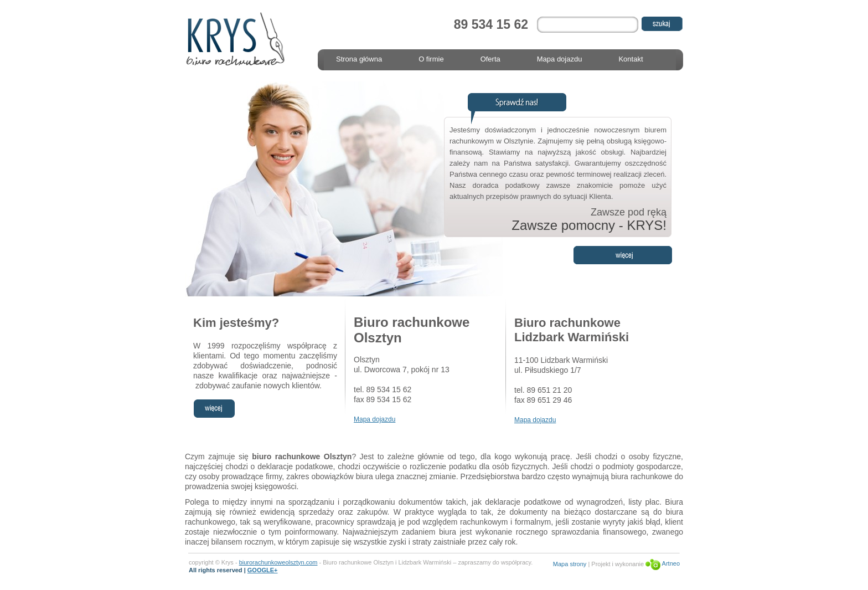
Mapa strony (570, 563)
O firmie (431, 59)
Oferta (490, 59)
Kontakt (631, 59)
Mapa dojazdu (560, 59)
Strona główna (359, 59)
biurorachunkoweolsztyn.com (278, 562)
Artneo (663, 563)
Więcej (623, 255)
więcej (214, 409)
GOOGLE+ (263, 570)
